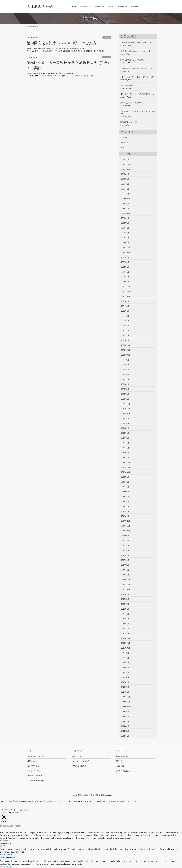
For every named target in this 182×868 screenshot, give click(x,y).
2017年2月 (125, 570)
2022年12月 (126, 247)
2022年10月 (126, 252)
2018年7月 (125, 487)
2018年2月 (125, 511)
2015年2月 (125, 687)
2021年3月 (125, 330)
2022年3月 (125, 272)
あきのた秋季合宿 (127, 86)
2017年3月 (125, 565)
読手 (123, 147)
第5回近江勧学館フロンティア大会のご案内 (136, 51)
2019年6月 (125, 433)
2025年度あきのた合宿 (128, 122)
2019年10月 (126, 413)
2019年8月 (125, 423)
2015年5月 (125, 672)
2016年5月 (125, 614)
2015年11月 (126, 643)
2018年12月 (126, 462)
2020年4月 (125, 384)
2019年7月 (125, 428)
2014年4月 (125, 736)
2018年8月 (125, 482)
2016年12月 (126, 580)
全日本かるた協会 (122, 756)
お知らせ (107, 38)
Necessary (6, 843)
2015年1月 (125, 692)
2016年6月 (125, 609)
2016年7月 (125, 604)
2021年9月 (125, 301)
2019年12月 (126, 404)
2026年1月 (125, 159)
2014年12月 (126, 697)
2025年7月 (125, 184)
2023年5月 (125, 233)
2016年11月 (126, 584)
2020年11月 (126, 350)
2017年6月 (125, 550)
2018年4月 (125, 501)
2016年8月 (125, 599)
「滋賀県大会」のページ (50, 76)
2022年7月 (125, 257)
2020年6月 (125, 374)
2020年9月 (125, 360)
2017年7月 (125, 545)
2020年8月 (125, 365)
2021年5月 (125, 321)
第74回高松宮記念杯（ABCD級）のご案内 (62, 43)
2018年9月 (125, 477)
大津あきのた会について (36, 756)
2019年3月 (125, 448)
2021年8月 (125, 306)
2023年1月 (125, 243)
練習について (32, 761)
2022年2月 (125, 277)
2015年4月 (125, 677)
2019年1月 (125, 457)
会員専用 (124, 142)
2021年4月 (125, 325)
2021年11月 (126, 291)
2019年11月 (126, 409)
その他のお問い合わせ (36, 781)
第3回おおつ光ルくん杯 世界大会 (132, 60)
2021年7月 (125, 311)
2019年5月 (125, 438)
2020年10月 (126, 355)
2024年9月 (125, 203)
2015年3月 (125, 682)
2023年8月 (125, 223)
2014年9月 (125, 711)
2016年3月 (125, 623)
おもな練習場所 (33, 766)
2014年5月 (125, 731)
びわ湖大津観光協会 (123, 771)
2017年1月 (125, 575)
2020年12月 (126, 345)
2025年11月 (126, 164)
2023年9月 (125, 218)
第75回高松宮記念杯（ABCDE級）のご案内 (136, 68)
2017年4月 (125, 560)
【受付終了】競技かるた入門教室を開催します (137, 94)
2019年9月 (125, 418)
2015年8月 (125, 658)
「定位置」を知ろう (79, 766)
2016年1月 (125, 633)
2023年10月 (126, 213)
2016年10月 (126, 589)
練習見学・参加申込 (35, 776)
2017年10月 (126, 531)
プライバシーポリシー (36, 771)
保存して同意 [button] (6, 867)
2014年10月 (126, 707)
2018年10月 (126, 472)
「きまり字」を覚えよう (80, 761)
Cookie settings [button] (9, 810)
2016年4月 (125, 619)
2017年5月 (125, 555)
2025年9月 (125, 174)
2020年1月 (125, 399)
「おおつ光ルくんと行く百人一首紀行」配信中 (137, 77)
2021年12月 (126, 286)
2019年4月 (125, 443)
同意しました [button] (24, 810)
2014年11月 (126, 702)
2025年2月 (125, 194)
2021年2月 (125, 335)
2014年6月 (125, 726)
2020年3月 (125, 389)
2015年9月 (125, 653)
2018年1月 (125, 516)
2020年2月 (125, 394)
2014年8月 (125, 716)
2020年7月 (125, 369)
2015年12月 (126, 638)
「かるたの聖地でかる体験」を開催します (136, 43)
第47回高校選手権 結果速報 (131, 103)
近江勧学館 (120, 766)
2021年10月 (126, 296)
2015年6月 (125, 667)
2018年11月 (126, 467)
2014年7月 (125, 721)
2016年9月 (125, 594)
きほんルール (76, 756)
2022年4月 (125, 267)
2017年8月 (125, 540)
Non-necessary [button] (6, 855)
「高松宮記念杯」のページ (51, 51)
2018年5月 (125, 496)
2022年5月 (125, 262)
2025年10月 (126, 169)
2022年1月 (125, 282)
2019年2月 (125, 453)
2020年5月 (125, 379)
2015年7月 (125, 663)
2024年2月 (125, 208)
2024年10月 (126, 199)
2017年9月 (125, 536)
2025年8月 (125, 179)
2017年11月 (126, 526)
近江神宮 (119, 761)
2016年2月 (125, 628)
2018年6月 (125, 492)
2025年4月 (125, 189)
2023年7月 (125, 228)
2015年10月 (126, 648)
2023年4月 (125, 238)
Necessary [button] (4, 841)
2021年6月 (125, 316)
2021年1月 (125, 340)
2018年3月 (125, 506)
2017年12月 (126, 521)
